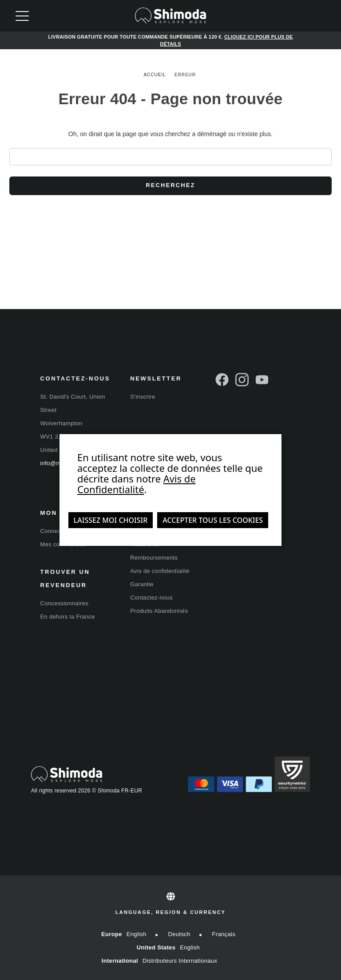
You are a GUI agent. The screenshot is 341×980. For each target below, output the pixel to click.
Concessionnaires (65, 603)
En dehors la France (68, 617)
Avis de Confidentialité (137, 484)
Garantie (142, 584)
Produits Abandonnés (159, 611)
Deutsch (179, 934)
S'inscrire (143, 397)
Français (224, 934)
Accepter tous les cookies (213, 520)
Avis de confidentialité (160, 571)
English (137, 934)
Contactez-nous (151, 598)
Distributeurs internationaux (180, 961)
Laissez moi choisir (111, 520)
